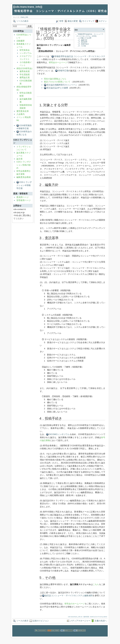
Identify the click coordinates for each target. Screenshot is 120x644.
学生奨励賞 (25, 75)
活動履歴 (20, 41)
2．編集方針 (83, 40)
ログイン (103, 21)
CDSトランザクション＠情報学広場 (24, 185)
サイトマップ (88, 21)
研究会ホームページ (58, 62)
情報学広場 (63, 71)
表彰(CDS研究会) (24, 68)
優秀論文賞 (25, 77)
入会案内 (20, 114)
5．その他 (82, 46)
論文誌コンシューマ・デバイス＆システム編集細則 (69, 596)
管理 (61, 21)
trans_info (25, 17)
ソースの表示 (22, 21)
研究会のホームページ (75, 604)
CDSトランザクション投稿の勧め (24, 165)
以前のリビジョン (41, 621)
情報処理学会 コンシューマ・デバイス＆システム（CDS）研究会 (61, 11)
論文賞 (19, 159)
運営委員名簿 (22, 111)
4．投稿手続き (84, 44)
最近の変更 (73, 21)
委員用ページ (22, 197)
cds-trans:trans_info (28, 7)
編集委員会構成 (24, 177)
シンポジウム (26, 53)
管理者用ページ (24, 200)
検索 (30, 26)
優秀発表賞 (25, 71)
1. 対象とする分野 (85, 38)
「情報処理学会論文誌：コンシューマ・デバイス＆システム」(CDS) (90, 35)
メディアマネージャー (80, 621)
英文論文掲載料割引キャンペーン (62, 85)
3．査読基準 (83, 42)
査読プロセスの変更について (57, 82)
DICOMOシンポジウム (59, 434)
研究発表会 (25, 50)
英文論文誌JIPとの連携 (57, 88)
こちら (96, 584)
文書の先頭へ (101, 621)
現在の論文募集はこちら (55, 79)
